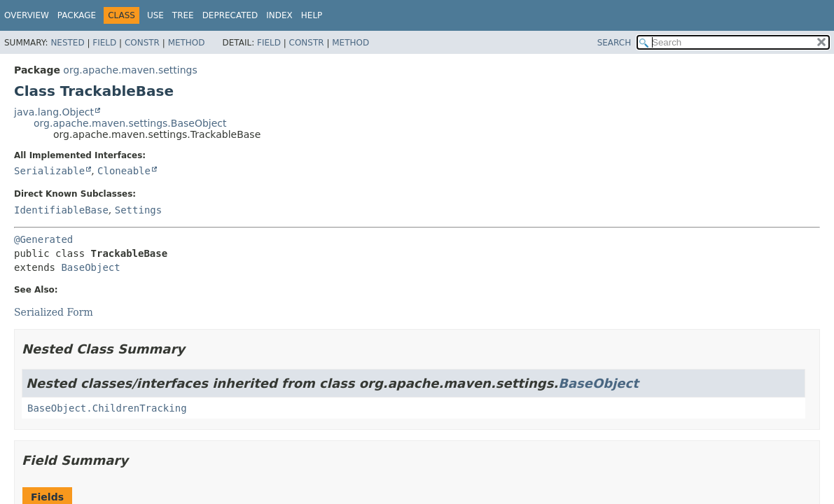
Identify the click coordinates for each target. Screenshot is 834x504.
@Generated (43, 239)
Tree (183, 15)
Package (77, 15)
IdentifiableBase (61, 210)
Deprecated (230, 15)
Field (104, 43)
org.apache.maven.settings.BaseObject (130, 123)
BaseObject (90, 267)
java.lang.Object (54, 112)
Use (155, 15)
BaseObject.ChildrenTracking (107, 408)
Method (187, 43)
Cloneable (124, 171)
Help (312, 15)
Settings (138, 210)
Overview (27, 15)
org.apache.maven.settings (130, 70)
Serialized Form (54, 312)
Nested (67, 43)
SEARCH (614, 43)
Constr (142, 43)
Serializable (49, 171)
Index (279, 15)
